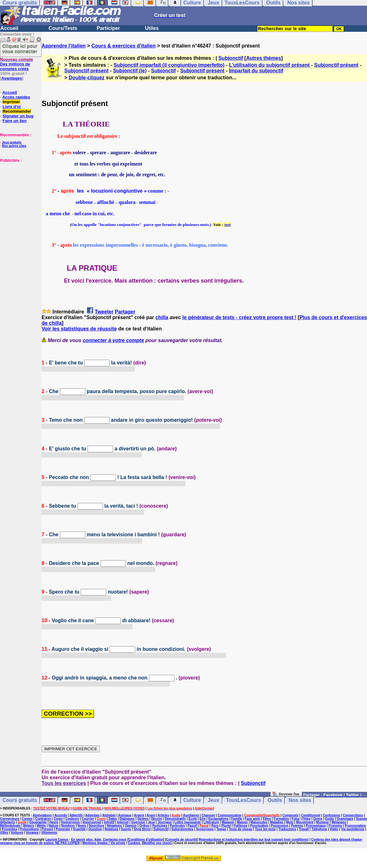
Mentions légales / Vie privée (104, 843)
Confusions (332, 815)
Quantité (79, 829)
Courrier (88, 819)
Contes (27, 819)
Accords (60, 815)
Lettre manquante (188, 822)
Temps (221, 829)
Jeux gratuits (12, 142)
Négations (114, 826)
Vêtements (49, 833)
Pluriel (226, 826)
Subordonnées (182, 829)
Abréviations (42, 815)
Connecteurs (10, 819)
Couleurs (72, 819)
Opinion (131, 826)
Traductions (287, 829)
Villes (4, 833)
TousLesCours (243, 800)
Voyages (32, 833)
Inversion (138, 822)
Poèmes (297, 826)
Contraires (43, 819)
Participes (160, 826)
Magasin (228, 822)
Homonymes (71, 822)
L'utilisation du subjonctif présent (269, 65)
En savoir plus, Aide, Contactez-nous (99, 840)
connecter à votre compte (114, 340)
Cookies (134, 843)
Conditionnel (311, 815)
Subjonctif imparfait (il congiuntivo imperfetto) (169, 65)
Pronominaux (316, 826)
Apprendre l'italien (64, 46)
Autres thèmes (264, 58)
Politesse (240, 826)
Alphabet (109, 815)
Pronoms (335, 826)
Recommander (17, 111)
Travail (304, 829)
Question (95, 829)
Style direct (142, 829)
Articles (163, 815)
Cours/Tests (63, 28)
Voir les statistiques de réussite (79, 329)
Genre (318, 819)
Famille (237, 819)
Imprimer (11, 102)
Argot (151, 815)
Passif (192, 826)
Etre (202, 819)
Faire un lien (15, 121)
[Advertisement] (19, 194)
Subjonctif (231, 58)
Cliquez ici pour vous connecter (20, 48)
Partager (125, 312)
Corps (58, 819)
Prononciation (355, 826)
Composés (290, 815)
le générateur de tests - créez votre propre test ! (239, 317)
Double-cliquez (87, 78)
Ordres (144, 826)
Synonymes (205, 829)
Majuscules (259, 822)
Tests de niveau (241, 829)
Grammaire (345, 819)
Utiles (152, 28)
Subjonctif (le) (130, 71)
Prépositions (29, 829)
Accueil (9, 28)
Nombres (68, 826)
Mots (290, 822)
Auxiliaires (191, 815)
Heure (54, 822)
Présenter (63, 829)
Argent (139, 815)
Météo (41, 826)
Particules (177, 826)
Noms (82, 826)
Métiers (29, 826)
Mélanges (339, 822)
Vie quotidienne (353, 829)
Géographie (38, 822)
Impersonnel (92, 822)
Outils (275, 800)
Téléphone (319, 829)
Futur (296, 819)
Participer (108, 28)
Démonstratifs (175, 819)
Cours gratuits (20, 800)
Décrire (157, 819)
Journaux (165, 822)
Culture (192, 800)
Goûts (330, 819)
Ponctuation (259, 826)
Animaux (125, 815)
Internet (123, 822)
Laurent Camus (57, 840)
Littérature (211, 822)
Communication (230, 815)
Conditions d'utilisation (146, 840)
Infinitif (109, 822)
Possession (280, 826)
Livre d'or (12, 107)
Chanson (208, 815)
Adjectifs (76, 815)
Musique (323, 822)
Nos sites (300, 800)
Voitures (17, 833)
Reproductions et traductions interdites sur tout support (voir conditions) (254, 840)
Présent (47, 829)
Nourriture (97, 826)
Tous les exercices (64, 783)
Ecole (193, 819)
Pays (215, 826)
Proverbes (10, 829)
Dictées (143, 819)
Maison (242, 822)
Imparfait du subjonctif (256, 71)
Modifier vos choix (157, 843)
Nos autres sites (14, 146)
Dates (113, 819)
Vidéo (334, 829)
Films (267, 819)
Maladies (277, 822)
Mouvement (305, 822)
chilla (162, 317)
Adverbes (93, 815)
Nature (54, 826)
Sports (126, 829)
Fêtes (307, 819)
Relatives (112, 829)
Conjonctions (353, 815)
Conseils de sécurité (182, 840)
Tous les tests (265, 829)
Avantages (11, 78)
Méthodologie (10, 826)
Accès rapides (16, 97)
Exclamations (218, 819)
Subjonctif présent (336, 65)
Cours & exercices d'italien (123, 46)
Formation (281, 819)
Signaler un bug (18, 116)
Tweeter (104, 312)
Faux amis (252, 819)
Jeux (213, 800)
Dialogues (127, 819)
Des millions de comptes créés (17, 64)
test (227, 225)
